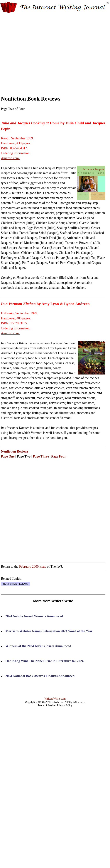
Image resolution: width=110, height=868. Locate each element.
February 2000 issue (33, 567)
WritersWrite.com (55, 699)
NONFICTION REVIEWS (15, 584)
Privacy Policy (65, 705)
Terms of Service (46, 705)
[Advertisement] (35, 51)
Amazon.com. (10, 158)
